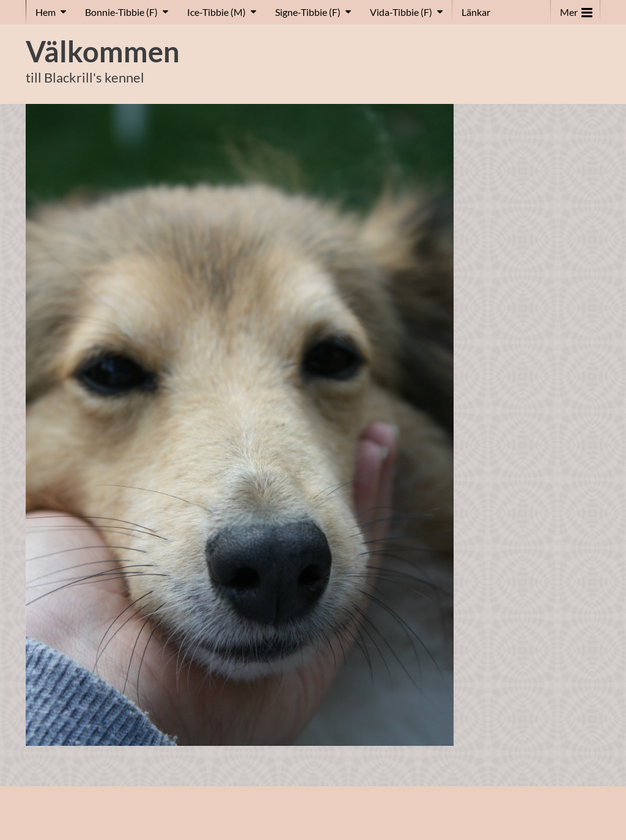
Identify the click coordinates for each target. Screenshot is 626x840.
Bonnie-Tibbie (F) (121, 12)
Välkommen (103, 51)
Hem (46, 12)
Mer (576, 9)
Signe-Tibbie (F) (308, 12)
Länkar (476, 12)
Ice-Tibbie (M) (216, 12)
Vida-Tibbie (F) (401, 12)
